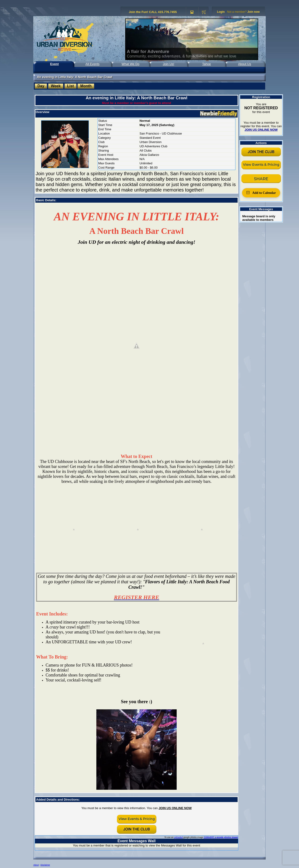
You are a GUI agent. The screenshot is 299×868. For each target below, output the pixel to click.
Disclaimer (45, 865)
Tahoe (206, 64)
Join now (253, 12)
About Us (245, 64)
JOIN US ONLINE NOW (175, 808)
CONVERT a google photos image (221, 837)
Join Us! (168, 64)
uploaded (178, 837)
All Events (92, 64)
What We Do (130, 64)
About (36, 865)
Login (221, 12)
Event (54, 64)
